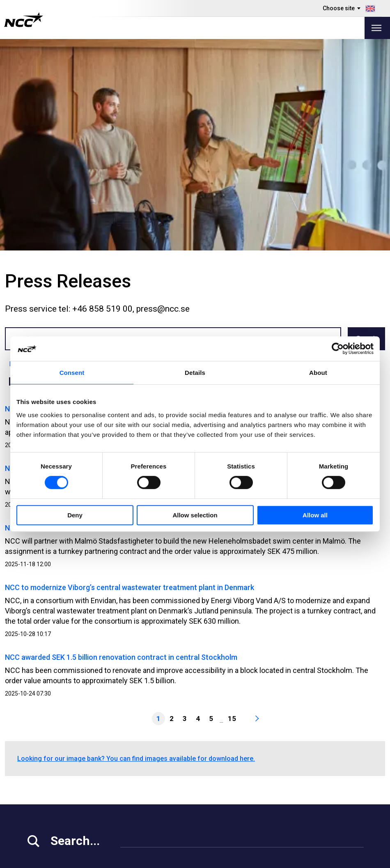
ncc (342, 768)
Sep (192, 170)
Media (36, 758)
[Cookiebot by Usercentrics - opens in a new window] (338, 349)
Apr (93, 170)
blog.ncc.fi (251, 799)
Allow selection (195, 515)
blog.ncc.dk (252, 820)
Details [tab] (195, 373)
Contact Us (149, 799)
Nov (231, 170)
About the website (337, 859)
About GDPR (253, 779)
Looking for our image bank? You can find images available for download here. (136, 547)
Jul (153, 170)
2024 (90, 153)
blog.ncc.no (253, 809)
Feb (54, 170)
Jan (34, 170)
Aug (172, 170)
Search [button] (366, 127)
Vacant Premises (158, 768)
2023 (110, 153)
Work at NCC (45, 779)
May (114, 170)
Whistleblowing (258, 768)
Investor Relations (54, 768)
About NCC (149, 789)
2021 (151, 153)
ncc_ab (348, 778)
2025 (65, 153)
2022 (131, 153)
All (16, 170)
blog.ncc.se (252, 789)
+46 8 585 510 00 (54, 721)
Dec (250, 170)
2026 (41, 153)
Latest (18, 153)
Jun (134, 170)
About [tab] (318, 373)
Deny (75, 515)
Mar (74, 170)
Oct (211, 170)
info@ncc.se (47, 731)
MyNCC (246, 758)
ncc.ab (347, 758)
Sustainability (46, 789)
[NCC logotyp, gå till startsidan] (24, 20)
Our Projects (151, 779)
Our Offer (147, 758)
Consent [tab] (72, 373)
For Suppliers (46, 799)
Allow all (315, 515)
